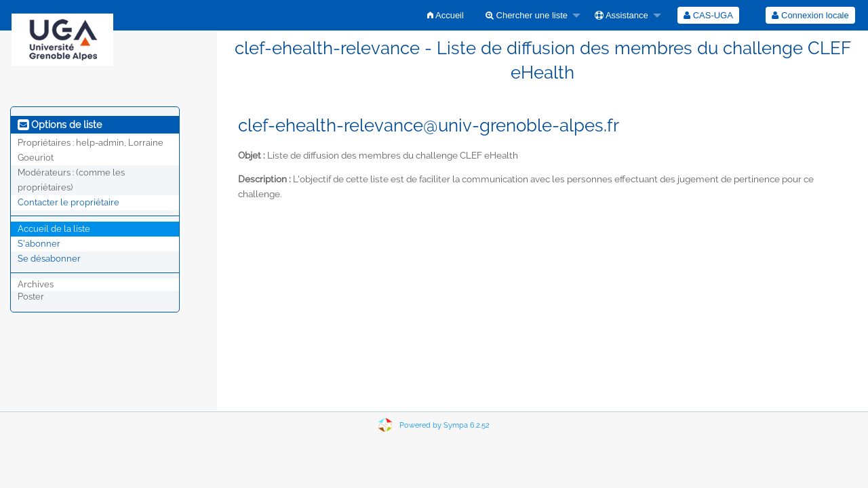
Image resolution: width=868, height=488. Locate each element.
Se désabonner (49, 259)
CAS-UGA (708, 15)
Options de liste (60, 125)
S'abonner (39, 244)
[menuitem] (446, 15)
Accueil (446, 15)
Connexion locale (810, 15)
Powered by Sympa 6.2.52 (445, 425)
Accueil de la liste (54, 229)
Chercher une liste (527, 15)
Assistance (622, 15)
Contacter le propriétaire (68, 202)
